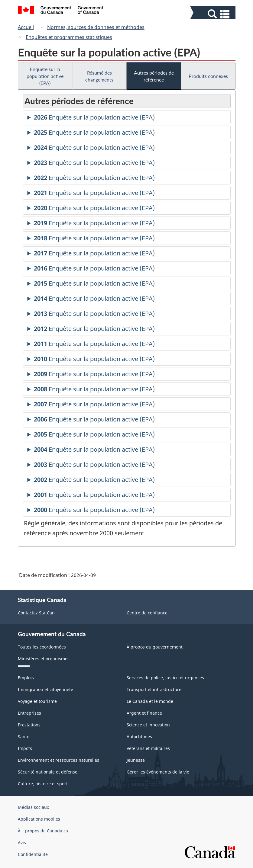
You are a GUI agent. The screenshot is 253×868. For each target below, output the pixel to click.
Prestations (29, 725)
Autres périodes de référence (154, 76)
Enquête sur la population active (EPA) (45, 76)
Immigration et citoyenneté (45, 689)
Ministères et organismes (44, 659)
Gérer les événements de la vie (158, 772)
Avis (22, 842)
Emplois (26, 678)
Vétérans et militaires (148, 748)
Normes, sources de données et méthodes (96, 27)
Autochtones (139, 737)
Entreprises (29, 713)
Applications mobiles (39, 819)
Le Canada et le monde (150, 701)
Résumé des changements (99, 76)
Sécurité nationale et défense (48, 772)
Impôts (25, 748)
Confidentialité (33, 854)
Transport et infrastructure (154, 689)
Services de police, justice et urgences (165, 678)
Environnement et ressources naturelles (58, 760)
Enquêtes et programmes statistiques (69, 37)
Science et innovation (148, 725)
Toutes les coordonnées (42, 647)
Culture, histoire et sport (43, 784)
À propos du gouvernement (155, 647)
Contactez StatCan (36, 613)
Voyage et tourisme (37, 701)
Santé (24, 737)
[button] (214, 14)
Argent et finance (144, 713)
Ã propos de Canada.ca (43, 831)
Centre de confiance (147, 613)
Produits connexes (208, 76)
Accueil (26, 27)
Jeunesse (136, 760)
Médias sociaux (33, 807)
